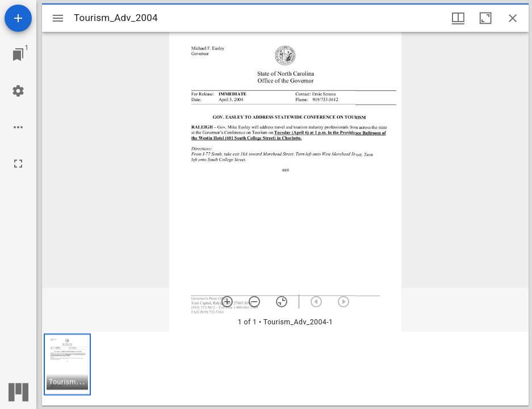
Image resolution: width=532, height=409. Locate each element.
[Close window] (513, 18)
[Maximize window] (485, 18)
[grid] (285, 369)
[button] (67, 364)
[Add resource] (18, 18)
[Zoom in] (227, 302)
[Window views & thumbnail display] (458, 18)
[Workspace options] (18, 127)
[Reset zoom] (282, 302)
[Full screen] (18, 164)
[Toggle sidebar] (58, 18)
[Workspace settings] (18, 91)
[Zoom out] (254, 302)
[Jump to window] (18, 55)
